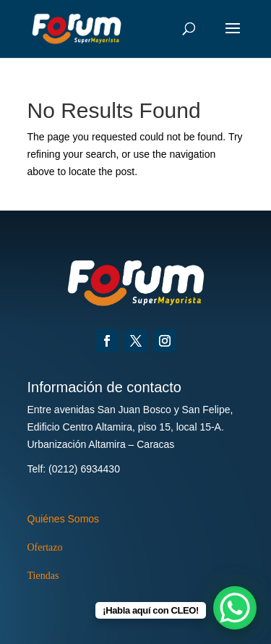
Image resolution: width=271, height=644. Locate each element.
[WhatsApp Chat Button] (235, 608)
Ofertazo (45, 547)
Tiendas (43, 576)
